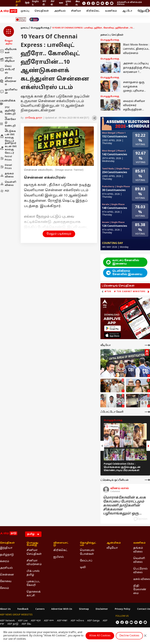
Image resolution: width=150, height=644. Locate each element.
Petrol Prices (6, 158)
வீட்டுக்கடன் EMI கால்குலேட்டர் (8, 136)
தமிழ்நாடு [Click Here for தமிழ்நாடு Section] (7, 555)
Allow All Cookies (100, 636)
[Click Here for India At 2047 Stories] (34, 19)
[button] (9, 36)
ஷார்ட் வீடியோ (7, 60)
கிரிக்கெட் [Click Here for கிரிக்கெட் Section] (60, 550)
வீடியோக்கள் (8, 51)
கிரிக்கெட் (93, 11)
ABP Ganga (93, 621)
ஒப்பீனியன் (9, 91)
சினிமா (76, 11)
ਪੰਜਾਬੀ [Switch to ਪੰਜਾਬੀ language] (53, 3)
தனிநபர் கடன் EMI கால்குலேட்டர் (8, 148)
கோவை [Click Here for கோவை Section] (6, 581)
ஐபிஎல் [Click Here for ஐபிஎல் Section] (59, 557)
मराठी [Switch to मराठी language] (44, 3)
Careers (40, 609)
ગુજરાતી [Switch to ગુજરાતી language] (68, 3)
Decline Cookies (129, 636)
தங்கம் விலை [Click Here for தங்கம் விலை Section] (138, 550)
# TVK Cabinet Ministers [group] (130, 291)
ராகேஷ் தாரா (34, 118)
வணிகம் (111, 11)
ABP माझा (62, 621)
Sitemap (84, 609)
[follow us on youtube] (98, 3)
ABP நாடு (13, 624)
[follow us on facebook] (89, 3)
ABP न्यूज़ (36, 621)
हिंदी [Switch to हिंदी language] (27, 3)
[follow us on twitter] (84, 3)
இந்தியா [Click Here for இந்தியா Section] (6, 548)
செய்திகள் (42, 11)
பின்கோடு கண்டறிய (8, 124)
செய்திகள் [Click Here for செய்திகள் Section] (7, 543)
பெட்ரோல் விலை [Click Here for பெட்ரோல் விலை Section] (140, 571)
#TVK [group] (108, 291)
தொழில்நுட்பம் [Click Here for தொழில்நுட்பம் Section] (88, 544)
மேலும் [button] (144, 11)
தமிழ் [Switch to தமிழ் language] (18, 3)
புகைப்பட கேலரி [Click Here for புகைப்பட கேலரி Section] (33, 583)
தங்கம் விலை (7, 175)
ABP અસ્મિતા (77, 621)
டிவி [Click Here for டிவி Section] (83, 567)
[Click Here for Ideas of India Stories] (21, 19)
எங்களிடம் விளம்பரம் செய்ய (129, 3)
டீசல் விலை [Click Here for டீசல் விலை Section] (142, 579)
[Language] (33, 534)
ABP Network (7, 621)
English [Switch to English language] (35, 3)
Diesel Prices (6, 167)
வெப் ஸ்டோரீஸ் (7, 70)
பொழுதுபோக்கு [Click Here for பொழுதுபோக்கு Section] (32, 544)
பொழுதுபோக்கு (40, 28)
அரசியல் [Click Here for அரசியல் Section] (6, 568)
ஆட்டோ (127, 11)
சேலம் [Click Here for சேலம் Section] (4, 588)
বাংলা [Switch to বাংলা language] (61, 3)
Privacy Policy (123, 609)
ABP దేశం (26, 624)
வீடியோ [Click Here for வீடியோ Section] (112, 548)
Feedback (23, 609)
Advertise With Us (62, 609)
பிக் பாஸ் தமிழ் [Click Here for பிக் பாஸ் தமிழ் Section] (33, 573)
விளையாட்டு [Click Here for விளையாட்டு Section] (61, 544)
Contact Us (144, 609)
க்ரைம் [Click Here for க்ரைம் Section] (5, 561)
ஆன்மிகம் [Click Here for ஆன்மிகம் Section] (114, 543)
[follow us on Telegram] (107, 3)
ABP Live (23, 621)
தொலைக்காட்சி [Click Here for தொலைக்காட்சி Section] (34, 594)
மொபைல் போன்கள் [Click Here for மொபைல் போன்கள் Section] (87, 552)
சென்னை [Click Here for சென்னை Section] (7, 575)
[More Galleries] (147, 412)
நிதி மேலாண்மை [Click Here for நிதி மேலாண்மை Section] (140, 590)
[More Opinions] (147, 480)
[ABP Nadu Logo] (9, 11)
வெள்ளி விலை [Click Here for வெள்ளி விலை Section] (139, 560)
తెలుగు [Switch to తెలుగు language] (78, 3)
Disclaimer (102, 609)
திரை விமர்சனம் (8, 81)
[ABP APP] (112, 328)
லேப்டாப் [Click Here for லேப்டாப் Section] (86, 561)
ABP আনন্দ (49, 621)
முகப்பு (25, 11)
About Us (5, 609)
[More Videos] (147, 345)
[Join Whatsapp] (112, 3)
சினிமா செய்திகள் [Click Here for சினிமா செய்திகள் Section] (34, 552)
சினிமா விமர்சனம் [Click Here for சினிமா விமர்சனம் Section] (34, 563)
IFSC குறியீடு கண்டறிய (8, 112)
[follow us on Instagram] (102, 3)
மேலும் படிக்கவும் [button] (59, 234)
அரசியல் (60, 11)
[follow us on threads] (93, 3)
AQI (5, 191)
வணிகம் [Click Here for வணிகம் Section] (139, 543)
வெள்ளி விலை (8, 184)
